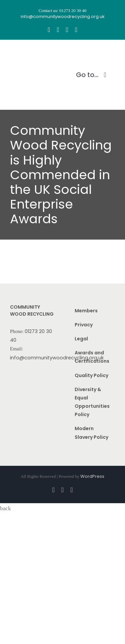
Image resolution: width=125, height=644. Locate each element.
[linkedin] (76, 30)
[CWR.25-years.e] (35, 52)
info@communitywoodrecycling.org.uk (57, 358)
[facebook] (49, 30)
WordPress (92, 476)
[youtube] (67, 30)
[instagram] (58, 30)
